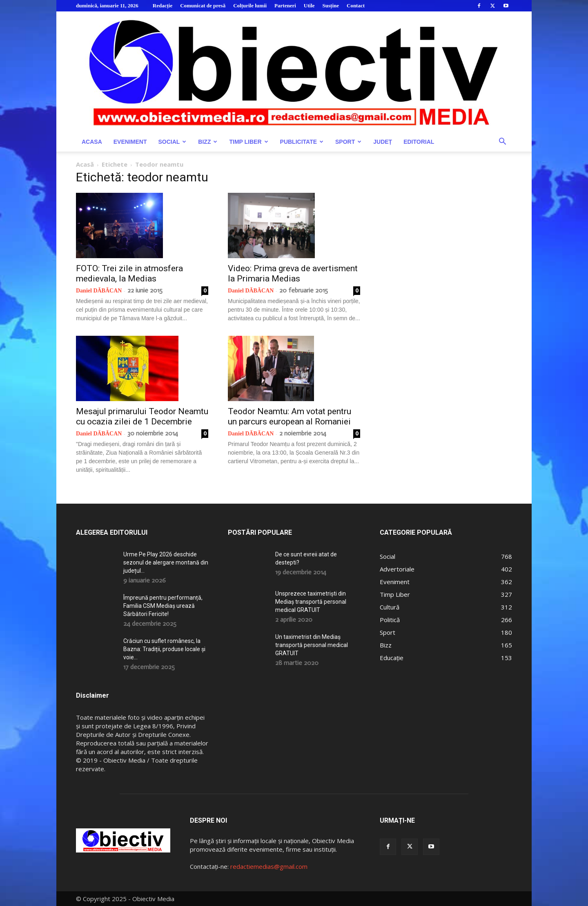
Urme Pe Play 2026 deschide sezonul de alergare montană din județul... (166, 562)
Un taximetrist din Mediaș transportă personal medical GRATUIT (312, 645)
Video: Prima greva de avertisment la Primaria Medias (293, 273)
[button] (502, 142)
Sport (348, 142)
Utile (309, 6)
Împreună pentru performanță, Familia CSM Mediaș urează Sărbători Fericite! (163, 606)
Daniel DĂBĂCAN (99, 291)
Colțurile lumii (250, 6)
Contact (356, 6)
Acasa (92, 142)
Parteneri (285, 6)
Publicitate (302, 142)
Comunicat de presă (203, 6)
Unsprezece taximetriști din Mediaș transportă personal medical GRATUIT (311, 602)
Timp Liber (248, 142)
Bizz (208, 142)
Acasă (85, 164)
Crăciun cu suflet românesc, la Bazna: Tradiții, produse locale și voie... (164, 649)
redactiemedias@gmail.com (269, 866)
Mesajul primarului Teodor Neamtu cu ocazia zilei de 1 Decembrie (142, 416)
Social (172, 142)
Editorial (419, 142)
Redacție (163, 6)
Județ (383, 142)
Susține (331, 6)
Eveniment (130, 142)
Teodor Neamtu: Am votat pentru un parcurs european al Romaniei (290, 416)
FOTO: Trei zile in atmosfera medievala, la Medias (129, 273)
